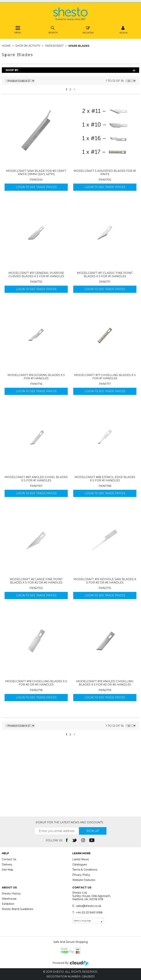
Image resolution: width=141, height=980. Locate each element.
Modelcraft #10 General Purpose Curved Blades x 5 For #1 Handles (36, 275)
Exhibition (8, 904)
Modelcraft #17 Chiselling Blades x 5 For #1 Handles (105, 377)
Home (7, 46)
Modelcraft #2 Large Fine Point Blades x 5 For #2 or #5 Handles (36, 581)
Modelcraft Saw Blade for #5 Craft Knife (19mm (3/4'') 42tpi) (36, 172)
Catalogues (80, 864)
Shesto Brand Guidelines (17, 909)
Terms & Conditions (85, 870)
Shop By (12, 70)
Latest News (81, 859)
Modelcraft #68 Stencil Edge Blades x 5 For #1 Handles (105, 479)
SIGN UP (93, 831)
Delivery (7, 864)
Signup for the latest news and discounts (69, 822)
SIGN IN (123, 30)
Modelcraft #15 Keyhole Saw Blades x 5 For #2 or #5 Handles (105, 581)
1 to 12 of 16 (115, 81)
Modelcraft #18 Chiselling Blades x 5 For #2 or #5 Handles (36, 683)
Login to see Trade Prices (36, 187)
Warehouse (9, 899)
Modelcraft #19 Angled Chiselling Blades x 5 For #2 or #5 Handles (105, 683)
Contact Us (9, 859)
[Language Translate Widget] (88, 920)
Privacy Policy (81, 875)
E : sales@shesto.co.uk (87, 906)
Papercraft (55, 46)
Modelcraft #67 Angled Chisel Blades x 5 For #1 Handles (36, 479)
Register (88, 30)
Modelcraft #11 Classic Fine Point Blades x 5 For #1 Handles (105, 275)
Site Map (8, 870)
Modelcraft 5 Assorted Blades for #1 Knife (105, 172)
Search (53, 30)
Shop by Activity (28, 46)
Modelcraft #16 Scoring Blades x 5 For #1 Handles (36, 377)
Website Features (84, 880)
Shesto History (11, 894)
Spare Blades (79, 46)
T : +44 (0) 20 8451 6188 (87, 912)
